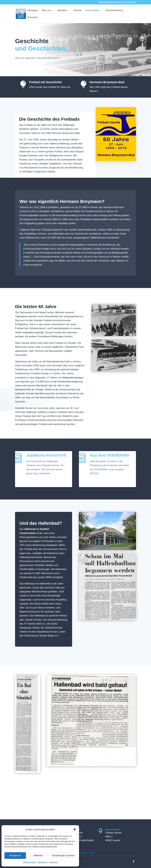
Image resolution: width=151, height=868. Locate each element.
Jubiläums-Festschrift (46, 455)
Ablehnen (38, 855)
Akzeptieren (15, 855)
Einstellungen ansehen (63, 855)
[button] (75, 829)
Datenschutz (43, 862)
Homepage (32, 10)
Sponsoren (33, 17)
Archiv (92, 853)
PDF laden (35, 481)
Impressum (53, 862)
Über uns (46, 10)
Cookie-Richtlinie (29, 862)
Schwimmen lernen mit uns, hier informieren (117, 2)
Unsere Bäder (92, 10)
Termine (77, 10)
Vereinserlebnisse (114, 10)
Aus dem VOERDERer (110, 455)
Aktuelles (62, 10)
